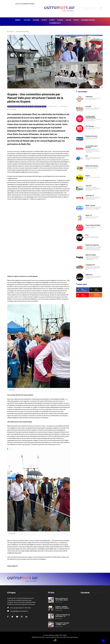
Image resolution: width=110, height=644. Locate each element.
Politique (27, 20)
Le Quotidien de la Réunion (92, 147)
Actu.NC (88, 106)
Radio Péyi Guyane (92, 166)
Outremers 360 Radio (88, 20)
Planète (52, 20)
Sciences (60, 20)
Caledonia (89, 96)
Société (44, 20)
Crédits (65, 635)
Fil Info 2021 (37, 106)
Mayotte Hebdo (91, 255)
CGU (61, 635)
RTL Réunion (90, 126)
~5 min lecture (12, 109)
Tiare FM (88, 186)
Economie (36, 20)
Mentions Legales (54, 635)
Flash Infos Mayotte (92, 245)
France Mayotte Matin (93, 225)
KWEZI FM (89, 275)
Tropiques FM (90, 265)
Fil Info (44, 106)
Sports (76, 20)
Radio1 (88, 176)
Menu (18, 20)
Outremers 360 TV (55, 23)
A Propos (46, 635)
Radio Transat (90, 205)
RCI (87, 156)
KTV (87, 235)
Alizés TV (89, 215)
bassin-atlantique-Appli (14, 106)
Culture (68, 20)
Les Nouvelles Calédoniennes (91, 117)
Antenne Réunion (91, 136)
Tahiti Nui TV (90, 195)
